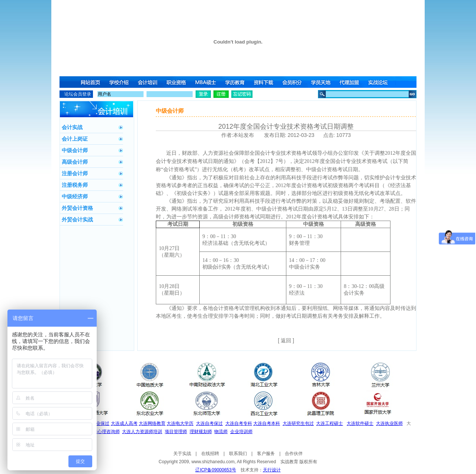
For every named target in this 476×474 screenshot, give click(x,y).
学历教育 (235, 82)
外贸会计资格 (77, 208)
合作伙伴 (294, 454)
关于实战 (182, 454)
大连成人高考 (124, 423)
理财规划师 (201, 432)
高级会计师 (75, 162)
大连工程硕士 (329, 423)
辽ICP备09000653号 (216, 470)
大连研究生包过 (298, 423)
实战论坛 (380, 82)
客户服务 (266, 454)
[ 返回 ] (286, 340)
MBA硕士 (206, 82)
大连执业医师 (389, 423)
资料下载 (264, 82)
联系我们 (238, 454)
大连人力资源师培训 (142, 432)
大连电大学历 (180, 423)
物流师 (221, 432)
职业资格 (177, 82)
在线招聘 (210, 454)
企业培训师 (241, 432)
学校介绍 (119, 82)
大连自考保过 (209, 423)
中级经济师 (75, 196)
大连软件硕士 (360, 423)
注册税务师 (75, 185)
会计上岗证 (75, 139)
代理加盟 (351, 82)
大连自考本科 (267, 423)
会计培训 (148, 82)
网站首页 (90, 82)
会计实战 (72, 127)
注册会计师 (75, 173)
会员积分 (293, 82)
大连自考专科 (239, 423)
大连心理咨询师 (104, 432)
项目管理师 (176, 432)
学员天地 (322, 82)
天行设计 (272, 470)
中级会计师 (75, 150)
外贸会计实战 (77, 220)
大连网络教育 (152, 423)
